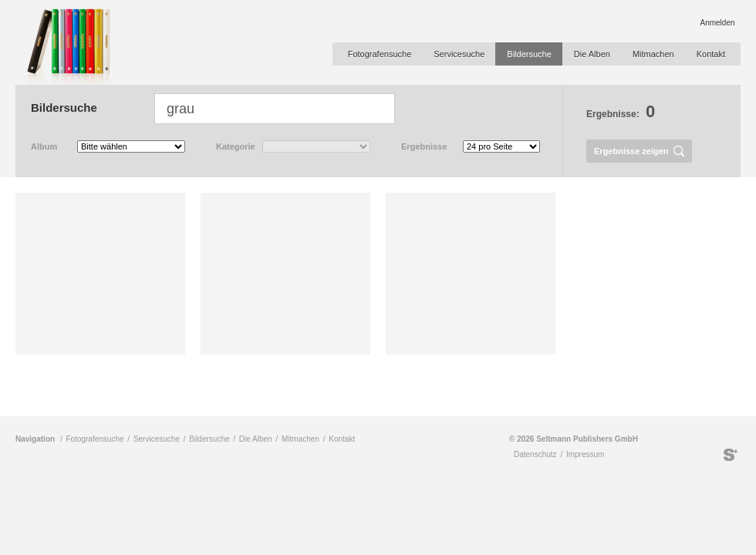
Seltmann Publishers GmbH (731, 455)
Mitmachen (653, 54)
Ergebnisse (424, 146)
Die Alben (592, 54)
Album (44, 146)
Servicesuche (459, 54)
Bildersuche (529, 54)
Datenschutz (535, 454)
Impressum (585, 454)
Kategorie (236, 146)
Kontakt (711, 54)
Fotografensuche (380, 54)
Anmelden (717, 23)
